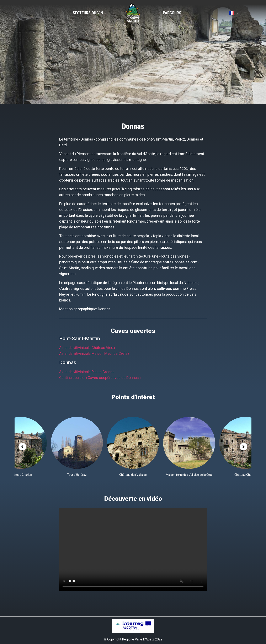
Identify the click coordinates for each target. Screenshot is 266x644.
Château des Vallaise (133, 475)
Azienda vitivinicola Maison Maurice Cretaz (94, 353)
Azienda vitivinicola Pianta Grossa (87, 372)
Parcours (172, 13)
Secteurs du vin (88, 13)
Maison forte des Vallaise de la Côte (189, 475)
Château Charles (21, 475)
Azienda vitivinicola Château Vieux (87, 348)
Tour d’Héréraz (77, 475)
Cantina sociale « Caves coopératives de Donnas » (100, 378)
